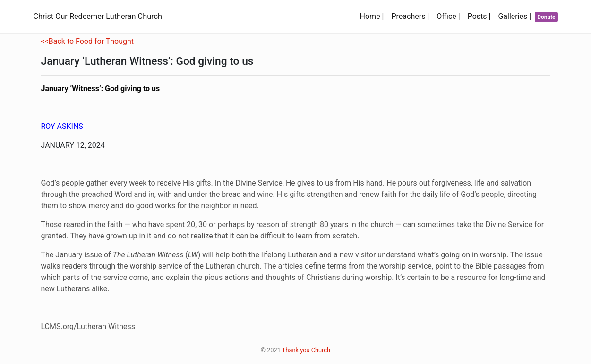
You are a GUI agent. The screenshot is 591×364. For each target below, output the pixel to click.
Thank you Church (306, 350)
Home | (374, 16)
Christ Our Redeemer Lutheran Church (98, 16)
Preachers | (412, 16)
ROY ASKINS (62, 126)
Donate (547, 17)
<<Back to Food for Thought (88, 41)
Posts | (481, 16)
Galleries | (516, 16)
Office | (450, 16)
